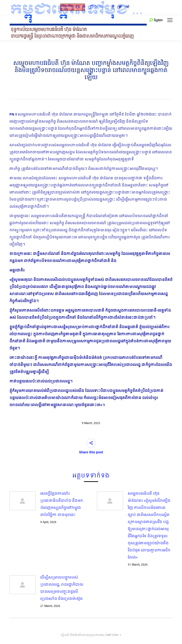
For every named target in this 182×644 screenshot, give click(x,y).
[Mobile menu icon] (170, 20)
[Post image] (23, 501)
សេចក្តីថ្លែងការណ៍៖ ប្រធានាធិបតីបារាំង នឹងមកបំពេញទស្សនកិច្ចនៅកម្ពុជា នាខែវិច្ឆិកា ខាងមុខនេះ (62, 504)
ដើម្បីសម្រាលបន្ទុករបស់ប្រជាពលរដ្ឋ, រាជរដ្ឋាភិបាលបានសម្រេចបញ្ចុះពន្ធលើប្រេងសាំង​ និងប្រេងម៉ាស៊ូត (62, 588)
